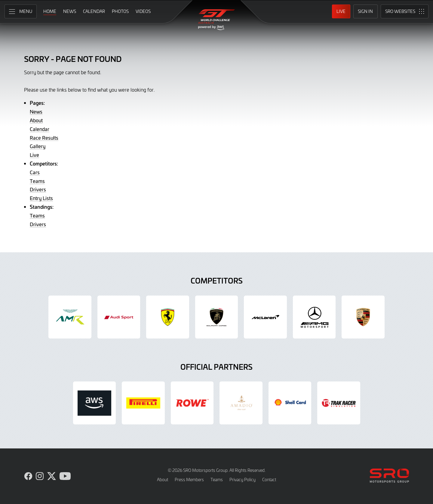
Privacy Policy (243, 480)
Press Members (189, 480)
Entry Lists (41, 198)
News (36, 111)
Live (34, 155)
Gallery (38, 146)
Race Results (44, 138)
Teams (37, 181)
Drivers (38, 189)
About (36, 120)
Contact (269, 480)
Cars (35, 172)
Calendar (40, 129)
